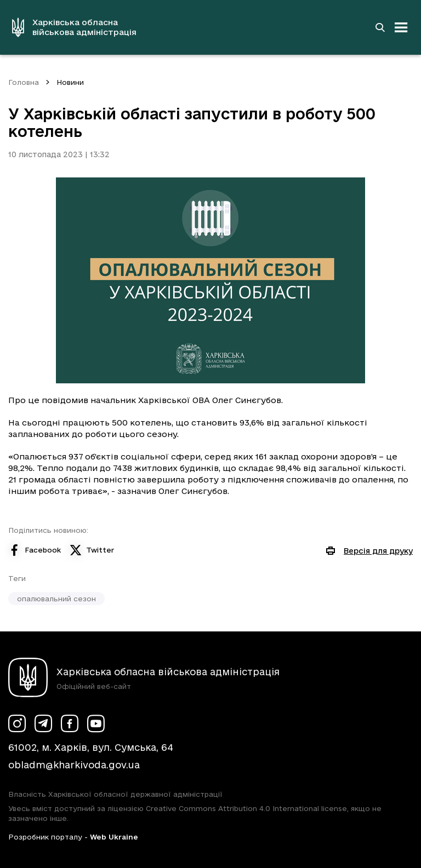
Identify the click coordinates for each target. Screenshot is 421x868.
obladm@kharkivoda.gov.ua (74, 765)
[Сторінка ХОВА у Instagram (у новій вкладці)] (17, 723)
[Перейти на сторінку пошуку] (380, 27)
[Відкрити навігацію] (401, 27)
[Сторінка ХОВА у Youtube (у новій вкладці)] (96, 723)
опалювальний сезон (56, 599)
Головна (24, 82)
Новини (70, 82)
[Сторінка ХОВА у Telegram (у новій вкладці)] (43, 723)
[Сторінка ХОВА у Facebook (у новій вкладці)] (70, 723)
